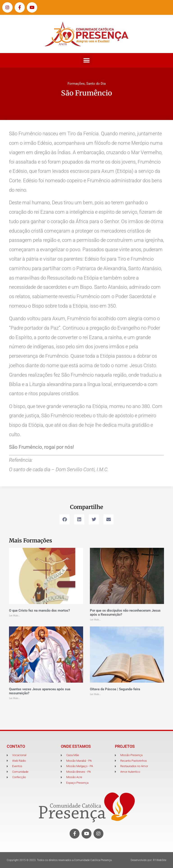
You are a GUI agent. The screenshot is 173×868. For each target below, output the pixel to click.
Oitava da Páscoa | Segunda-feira (115, 689)
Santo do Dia (96, 84)
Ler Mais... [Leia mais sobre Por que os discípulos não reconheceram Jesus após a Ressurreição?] (96, 620)
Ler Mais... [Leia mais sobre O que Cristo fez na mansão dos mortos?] (15, 616)
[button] (87, 60)
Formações (76, 84)
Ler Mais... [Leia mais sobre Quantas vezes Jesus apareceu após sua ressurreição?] (15, 698)
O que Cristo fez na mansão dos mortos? (39, 610)
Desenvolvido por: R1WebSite (148, 860)
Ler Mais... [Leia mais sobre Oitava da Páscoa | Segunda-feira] (96, 694)
